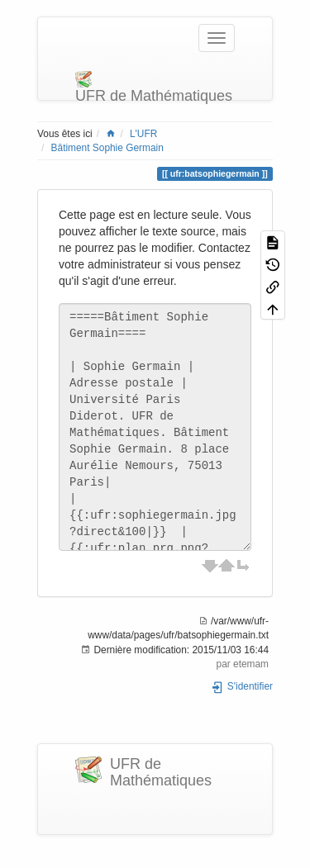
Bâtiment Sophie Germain (107, 148)
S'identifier (242, 686)
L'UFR (143, 134)
